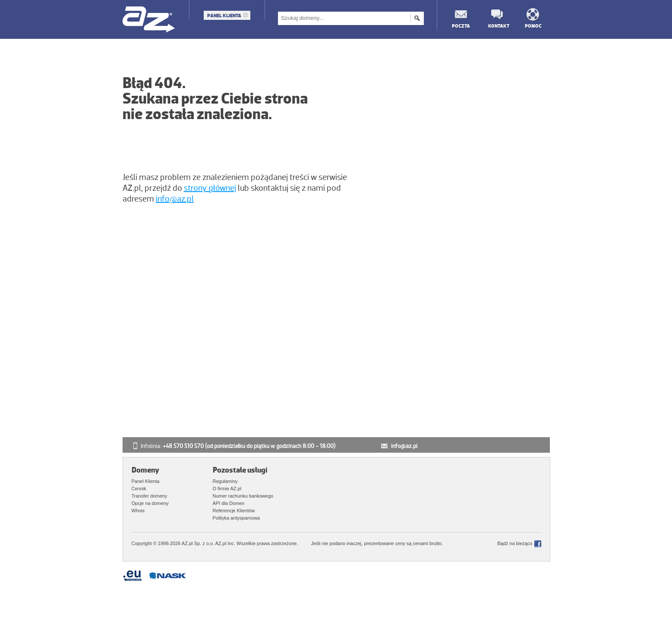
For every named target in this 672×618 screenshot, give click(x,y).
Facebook (538, 544)
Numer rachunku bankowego (243, 496)
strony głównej (210, 188)
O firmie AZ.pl (227, 489)
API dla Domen (229, 503)
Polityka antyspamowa (236, 518)
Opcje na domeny (150, 503)
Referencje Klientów (234, 511)
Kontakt (497, 26)
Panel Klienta (224, 16)
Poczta (461, 26)
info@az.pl (175, 199)
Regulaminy (225, 481)
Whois (138, 511)
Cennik (139, 489)
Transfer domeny (150, 496)
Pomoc (533, 26)
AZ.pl (149, 20)
